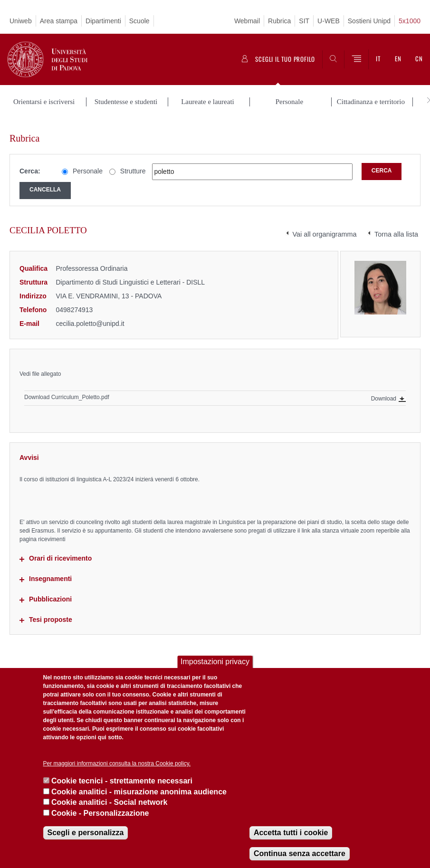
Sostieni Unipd (369, 21)
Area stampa (59, 21)
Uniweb (21, 21)
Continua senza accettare (300, 854)
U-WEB (329, 21)
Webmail (247, 21)
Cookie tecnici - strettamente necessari (122, 781)
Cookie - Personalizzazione (100, 813)
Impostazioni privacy (215, 662)
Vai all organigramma (325, 225)
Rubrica (279, 21)
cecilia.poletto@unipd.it (90, 314)
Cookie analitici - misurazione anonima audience (139, 792)
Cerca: (30, 162)
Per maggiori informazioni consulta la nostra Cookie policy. (117, 763)
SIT (304, 21)
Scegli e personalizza (86, 833)
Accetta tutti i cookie (291, 833)
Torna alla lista (396, 225)
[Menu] (356, 59)
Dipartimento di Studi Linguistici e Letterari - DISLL (131, 273)
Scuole (139, 21)
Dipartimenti (103, 21)
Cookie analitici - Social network (110, 802)
